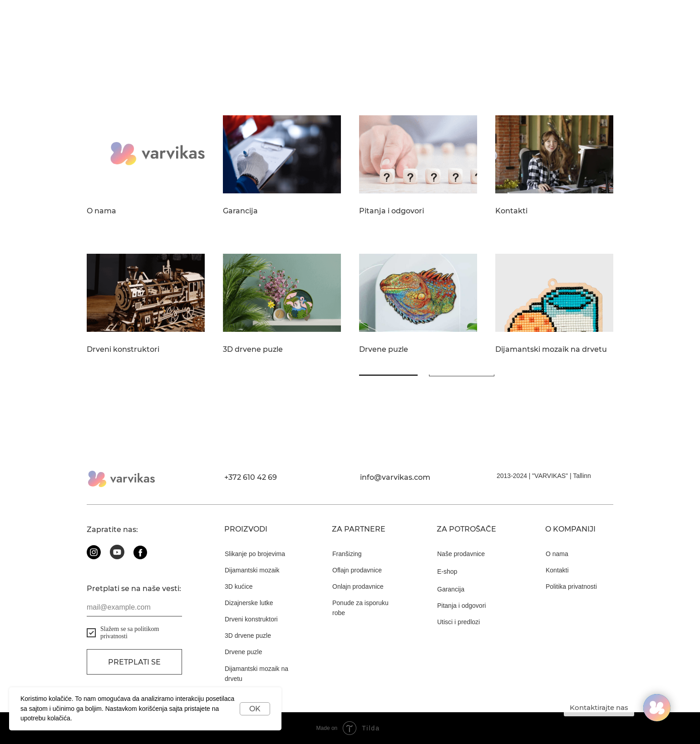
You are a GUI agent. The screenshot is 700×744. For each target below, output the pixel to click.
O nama (101, 211)
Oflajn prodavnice (357, 570)
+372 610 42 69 (251, 477)
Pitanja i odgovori (392, 211)
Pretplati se (134, 662)
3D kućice (239, 586)
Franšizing (347, 554)
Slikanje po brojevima (255, 554)
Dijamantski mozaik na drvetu (551, 350)
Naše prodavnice (461, 554)
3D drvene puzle (253, 350)
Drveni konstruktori (123, 350)
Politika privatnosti (571, 586)
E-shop (447, 572)
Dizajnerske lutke (249, 603)
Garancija (240, 211)
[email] (134, 607)
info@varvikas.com (395, 477)
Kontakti (511, 211)
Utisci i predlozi (458, 622)
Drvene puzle (384, 350)
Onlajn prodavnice (358, 586)
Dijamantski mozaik (252, 570)
